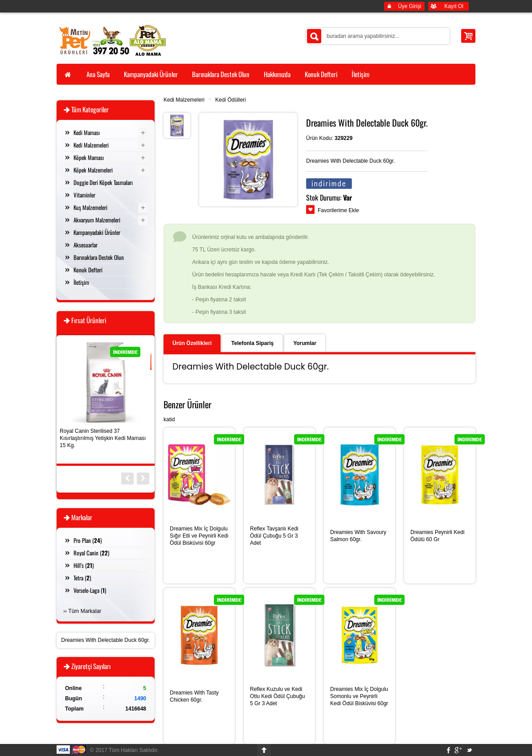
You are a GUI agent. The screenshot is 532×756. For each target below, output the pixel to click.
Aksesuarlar (86, 245)
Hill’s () (84, 565)
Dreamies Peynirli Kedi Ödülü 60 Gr (437, 536)
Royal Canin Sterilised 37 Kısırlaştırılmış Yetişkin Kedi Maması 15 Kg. (103, 438)
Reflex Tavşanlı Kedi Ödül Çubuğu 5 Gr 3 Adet (274, 536)
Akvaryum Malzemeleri (97, 220)
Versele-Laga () (90, 590)
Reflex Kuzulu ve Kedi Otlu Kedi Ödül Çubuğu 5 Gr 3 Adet (277, 696)
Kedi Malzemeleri (184, 100)
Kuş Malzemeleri (90, 207)
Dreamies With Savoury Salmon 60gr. (358, 536)
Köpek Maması (89, 157)
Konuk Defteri (88, 270)
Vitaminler (84, 195)
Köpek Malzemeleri (93, 170)
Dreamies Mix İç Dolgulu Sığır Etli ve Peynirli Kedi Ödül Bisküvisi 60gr (199, 536)
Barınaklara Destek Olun (99, 257)
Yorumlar (305, 343)
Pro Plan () (88, 540)
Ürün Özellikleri (192, 343)
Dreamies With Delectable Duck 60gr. (105, 640)
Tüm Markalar (85, 611)
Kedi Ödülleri (231, 100)
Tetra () (82, 578)
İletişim (81, 282)
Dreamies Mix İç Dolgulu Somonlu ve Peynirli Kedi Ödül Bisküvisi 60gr (359, 696)
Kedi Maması (87, 132)
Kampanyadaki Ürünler (97, 232)
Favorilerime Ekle (338, 210)
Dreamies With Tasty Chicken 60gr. (194, 696)
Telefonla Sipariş (252, 343)
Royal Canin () (91, 553)
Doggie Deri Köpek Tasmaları (103, 182)
